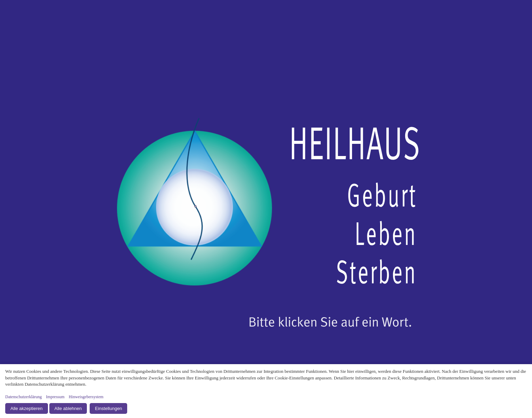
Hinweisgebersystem (86, 397)
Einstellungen (108, 408)
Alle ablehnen (68, 408)
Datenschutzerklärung (23, 397)
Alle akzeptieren (27, 408)
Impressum (55, 397)
